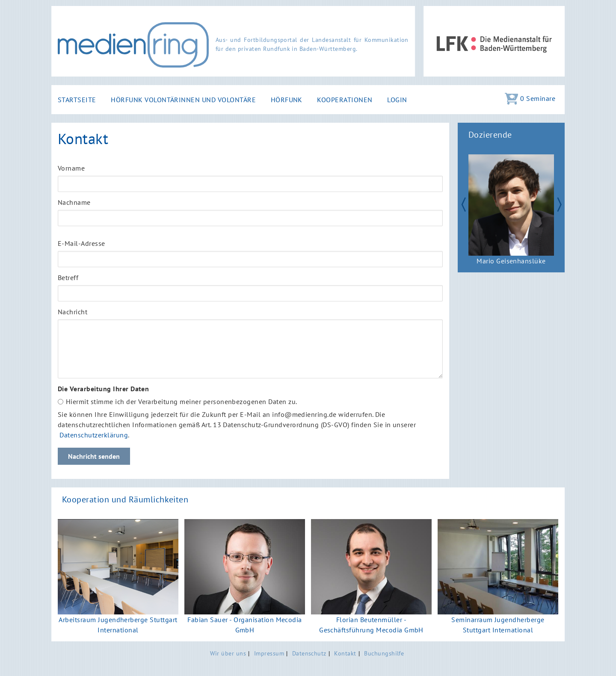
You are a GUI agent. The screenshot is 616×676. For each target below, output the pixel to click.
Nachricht (73, 312)
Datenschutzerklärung (94, 435)
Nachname (74, 202)
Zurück (459, 204)
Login (397, 100)
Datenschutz (309, 653)
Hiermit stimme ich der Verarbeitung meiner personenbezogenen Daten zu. (182, 401)
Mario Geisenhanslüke (511, 261)
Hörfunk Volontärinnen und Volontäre (183, 100)
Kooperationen (345, 100)
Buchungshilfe (384, 653)
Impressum (269, 653)
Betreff (68, 277)
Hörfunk (287, 100)
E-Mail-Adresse (81, 243)
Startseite (77, 100)
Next (563, 204)
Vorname (71, 168)
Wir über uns (228, 653)
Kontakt (345, 653)
